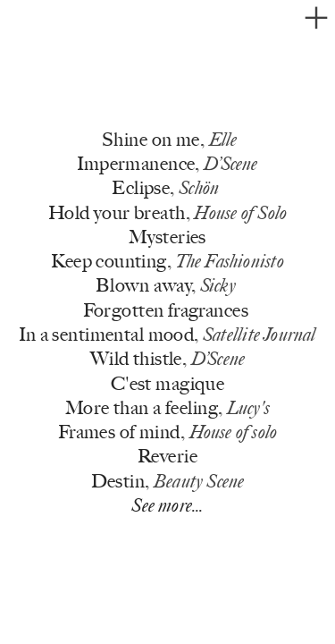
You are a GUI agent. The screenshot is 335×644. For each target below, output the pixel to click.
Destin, (168, 481)
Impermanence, (167, 164)
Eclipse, (165, 188)
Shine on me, (169, 140)
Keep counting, (167, 261)
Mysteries (167, 237)
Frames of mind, (167, 432)
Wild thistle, (167, 359)
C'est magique (167, 383)
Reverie (167, 456)
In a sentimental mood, (167, 335)
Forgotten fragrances (166, 310)
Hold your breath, (167, 213)
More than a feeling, (167, 408)
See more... (167, 505)
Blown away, (166, 285)
